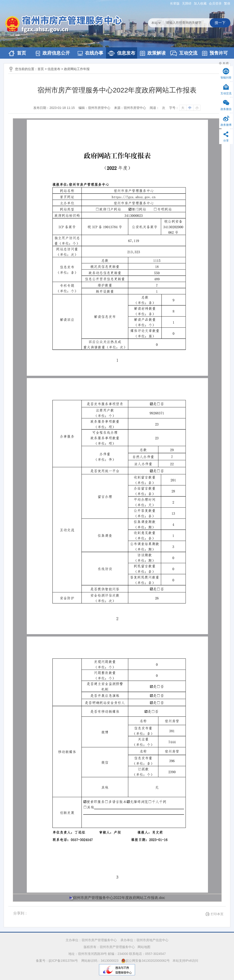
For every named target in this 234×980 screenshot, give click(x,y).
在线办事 (90, 53)
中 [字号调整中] (190, 108)
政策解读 (153, 53)
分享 (226, 141)
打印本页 (217, 914)
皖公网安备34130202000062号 (145, 961)
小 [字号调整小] (197, 108)
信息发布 (122, 53)
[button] (175, 3)
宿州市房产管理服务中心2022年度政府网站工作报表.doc (119, 898)
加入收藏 (200, 3)
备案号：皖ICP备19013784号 (57, 961)
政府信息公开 (53, 53)
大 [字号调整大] (183, 108)
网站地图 (144, 947)
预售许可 (215, 53)
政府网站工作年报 (77, 69)
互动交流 (184, 53)
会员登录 (215, 3)
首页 (17, 53)
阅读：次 (157, 108)
